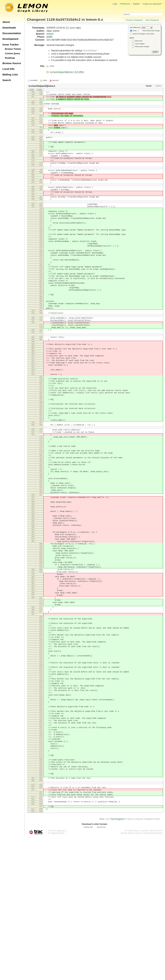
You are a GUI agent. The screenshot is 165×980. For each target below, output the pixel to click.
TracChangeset (117, 963)
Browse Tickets (13, 49)
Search (7, 80)
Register (136, 4)
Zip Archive (101, 971)
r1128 (39, 90)
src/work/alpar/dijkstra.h (62, 72)
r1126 (31, 90)
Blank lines (139, 41)
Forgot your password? (152, 4)
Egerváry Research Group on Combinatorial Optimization (142, 977)
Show (133, 31)
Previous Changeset (134, 20)
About (6, 22)
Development (10, 39)
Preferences (125, 4)
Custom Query (13, 53)
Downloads (9, 28)
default (50, 34)
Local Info (8, 69)
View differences (135, 27)
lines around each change (148, 31)
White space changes (142, 47)
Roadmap (10, 58)
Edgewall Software (57, 977)
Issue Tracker (11, 44)
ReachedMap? (90, 51)
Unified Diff (88, 971)
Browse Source (12, 63)
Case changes (140, 44)
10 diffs (79, 72)
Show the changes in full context (142, 34)
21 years (71, 28)
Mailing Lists (10, 74)
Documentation (12, 33)
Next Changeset (152, 20)
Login (115, 4)
